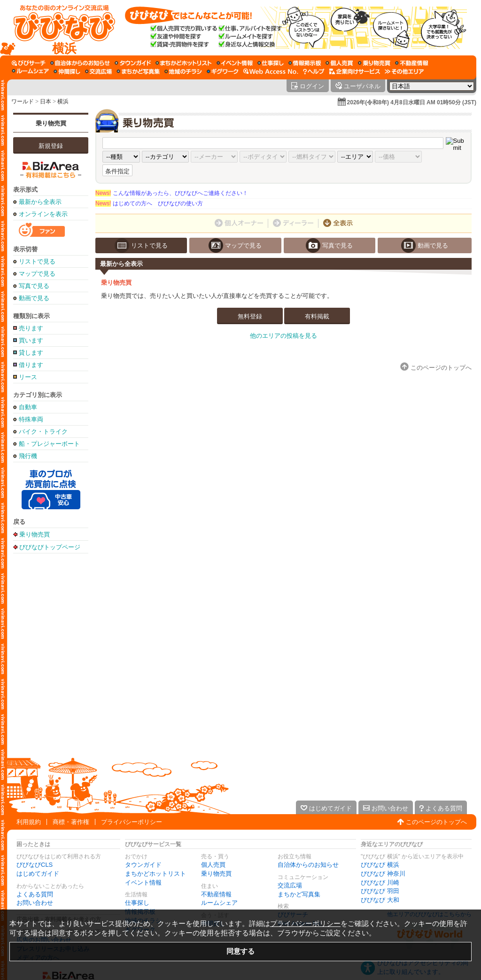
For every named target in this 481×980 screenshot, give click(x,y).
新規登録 (51, 146)
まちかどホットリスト (155, 874)
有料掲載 (317, 316)
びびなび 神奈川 (383, 874)
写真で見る (34, 286)
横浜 (63, 101)
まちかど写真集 (299, 894)
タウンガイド (143, 865)
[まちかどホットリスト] (184, 63)
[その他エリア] (404, 71)
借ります (31, 365)
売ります (31, 328)
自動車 (28, 407)
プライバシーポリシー (132, 822)
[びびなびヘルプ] (314, 71)
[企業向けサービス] (355, 71)
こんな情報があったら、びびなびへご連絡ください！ (172, 193)
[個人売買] (339, 63)
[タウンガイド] (133, 63)
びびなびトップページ (50, 547)
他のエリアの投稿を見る (283, 336)
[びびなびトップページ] (60, 28)
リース (28, 377)
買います (31, 340)
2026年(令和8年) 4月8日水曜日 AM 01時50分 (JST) (412, 102)
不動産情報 (216, 894)
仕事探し (137, 903)
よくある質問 (35, 894)
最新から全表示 (40, 202)
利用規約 (29, 822)
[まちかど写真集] (138, 71)
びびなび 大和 (380, 900)
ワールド (23, 101)
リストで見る (37, 261)
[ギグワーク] (223, 71)
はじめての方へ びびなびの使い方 (149, 203)
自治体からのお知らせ (308, 865)
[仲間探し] (67, 71)
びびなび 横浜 (380, 865)
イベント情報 (143, 883)
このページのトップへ (436, 822)
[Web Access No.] (271, 71)
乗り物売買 (51, 123)
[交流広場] (98, 71)
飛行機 (28, 456)
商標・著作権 (71, 822)
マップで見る (37, 274)
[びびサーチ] (29, 63)
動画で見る (34, 298)
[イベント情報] (235, 63)
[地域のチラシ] (183, 71)
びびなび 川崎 (380, 883)
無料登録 (250, 316)
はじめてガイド (38, 874)
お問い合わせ (35, 903)
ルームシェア (219, 903)
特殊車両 (31, 419)
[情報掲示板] (305, 63)
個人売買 (213, 865)
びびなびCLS (35, 865)
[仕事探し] (271, 63)
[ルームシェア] (30, 71)
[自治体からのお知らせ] (80, 63)
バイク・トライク (43, 432)
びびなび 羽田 (380, 891)
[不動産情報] (412, 63)
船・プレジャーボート (49, 444)
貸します (31, 353)
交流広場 (290, 885)
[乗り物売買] (374, 63)
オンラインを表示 (43, 214)
